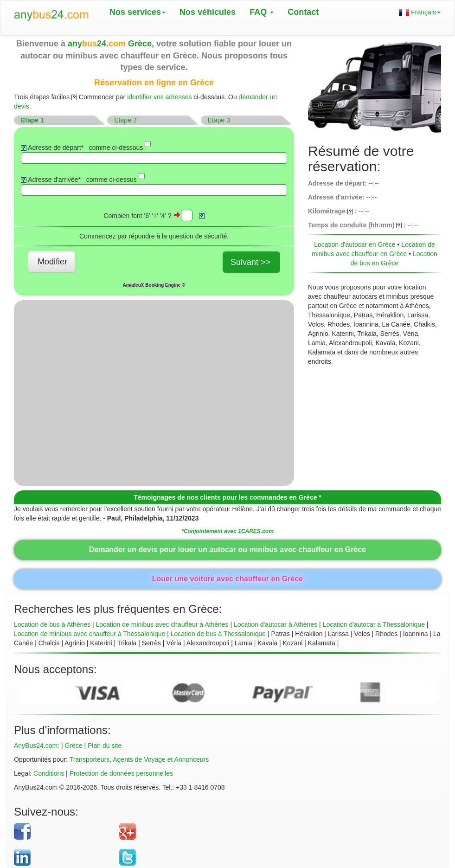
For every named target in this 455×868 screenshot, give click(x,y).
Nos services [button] (138, 12)
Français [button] (420, 12)
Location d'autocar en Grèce (355, 244)
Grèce (73, 746)
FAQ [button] (262, 12)
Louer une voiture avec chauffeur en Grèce (227, 579)
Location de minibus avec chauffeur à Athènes (162, 624)
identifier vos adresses (159, 97)
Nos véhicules (208, 12)
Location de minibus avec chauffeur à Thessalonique (90, 634)
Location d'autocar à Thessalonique (374, 624)
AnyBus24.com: (37, 746)
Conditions (49, 773)
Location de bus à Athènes (52, 624)
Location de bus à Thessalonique (218, 634)
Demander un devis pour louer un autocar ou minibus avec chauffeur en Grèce (227, 550)
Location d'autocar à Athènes (276, 624)
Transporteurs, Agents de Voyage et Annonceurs (139, 759)
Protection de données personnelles (121, 773)
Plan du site (105, 746)
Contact (303, 12)
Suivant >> (250, 262)
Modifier (52, 262)
